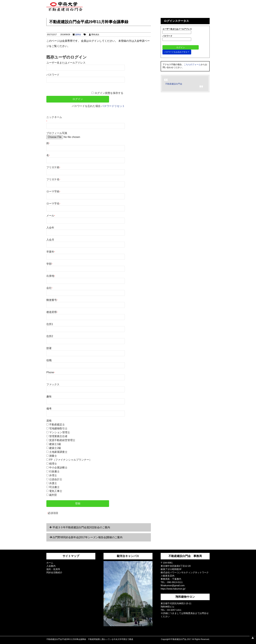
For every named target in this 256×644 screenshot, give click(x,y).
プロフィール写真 (57, 133)
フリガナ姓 (53, 167)
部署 (49, 348)
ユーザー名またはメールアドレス (66, 63)
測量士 (53, 456)
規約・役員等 (53, 569)
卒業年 (51, 252)
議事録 (78, 35)
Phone (51, 372)
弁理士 (53, 475)
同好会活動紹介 (54, 572)
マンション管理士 (60, 432)
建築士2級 (55, 448)
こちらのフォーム (192, 64)
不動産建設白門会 (174, 84)
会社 (49, 288)
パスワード (53, 75)
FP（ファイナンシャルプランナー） (70, 460)
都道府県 (52, 312)
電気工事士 (56, 491)
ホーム (50, 563)
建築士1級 (55, 444)
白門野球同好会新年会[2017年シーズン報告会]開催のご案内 (88, 537)
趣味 (49, 396)
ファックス (53, 384)
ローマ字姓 (53, 191)
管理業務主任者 (58, 436)
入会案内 (51, 566)
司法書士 (54, 487)
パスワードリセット (113, 106)
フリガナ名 (53, 179)
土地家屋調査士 (58, 452)
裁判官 (53, 495)
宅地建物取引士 (58, 428)
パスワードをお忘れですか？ (177, 52)
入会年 (50, 228)
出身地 (51, 276)
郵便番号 (52, 300)
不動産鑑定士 (57, 425)
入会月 (50, 240)
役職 (49, 360)
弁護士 (53, 483)
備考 (49, 409)
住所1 (50, 324)
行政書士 (54, 471)
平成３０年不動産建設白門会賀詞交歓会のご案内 (81, 527)
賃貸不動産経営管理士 (62, 440)
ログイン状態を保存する (109, 93)
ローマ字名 (53, 204)
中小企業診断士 (58, 468)
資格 (49, 421)
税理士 (53, 464)
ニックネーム (54, 119)
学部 (49, 264)
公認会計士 (56, 479)
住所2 (50, 336)
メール (51, 216)
